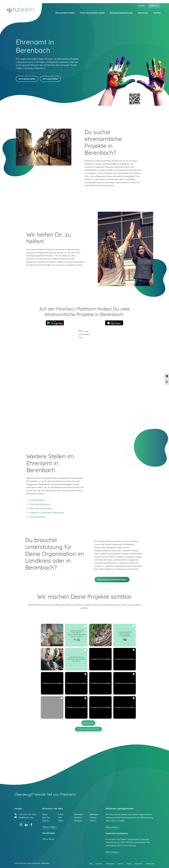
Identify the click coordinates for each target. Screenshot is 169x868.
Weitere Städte (49, 827)
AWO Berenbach (37, 500)
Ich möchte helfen (27, 79)
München (78, 818)
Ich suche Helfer (50, 79)
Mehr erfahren (112, 827)
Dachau (46, 821)
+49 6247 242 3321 (28, 814)
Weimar (93, 818)
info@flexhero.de (26, 817)
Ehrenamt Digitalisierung (121, 13)
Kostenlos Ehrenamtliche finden (112, 580)
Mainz (61, 821)
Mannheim (79, 814)
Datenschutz (150, 864)
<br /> (84, 395)
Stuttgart (78, 821)
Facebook (31, 825)
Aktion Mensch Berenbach (41, 509)
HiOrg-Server (48, 839)
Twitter (16, 825)
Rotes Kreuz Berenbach (40, 504)
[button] (52, 635)
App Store (114, 323)
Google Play (55, 323)
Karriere (120, 864)
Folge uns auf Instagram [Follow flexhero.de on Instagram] (88, 729)
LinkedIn (26, 825)
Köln (60, 818)
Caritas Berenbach (38, 517)
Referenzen (143, 13)
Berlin (45, 814)
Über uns (99, 864)
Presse (129, 864)
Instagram (21, 825)
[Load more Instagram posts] (88, 723)
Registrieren (154, 6)
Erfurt (61, 814)
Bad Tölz (46, 818)
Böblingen (94, 814)
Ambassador (110, 864)
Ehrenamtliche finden (65, 13)
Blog (91, 864)
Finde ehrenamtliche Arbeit (92, 13)
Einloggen (142, 6)
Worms (93, 821)
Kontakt (157, 13)
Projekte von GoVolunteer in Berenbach (47, 513)
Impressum (138, 864)
